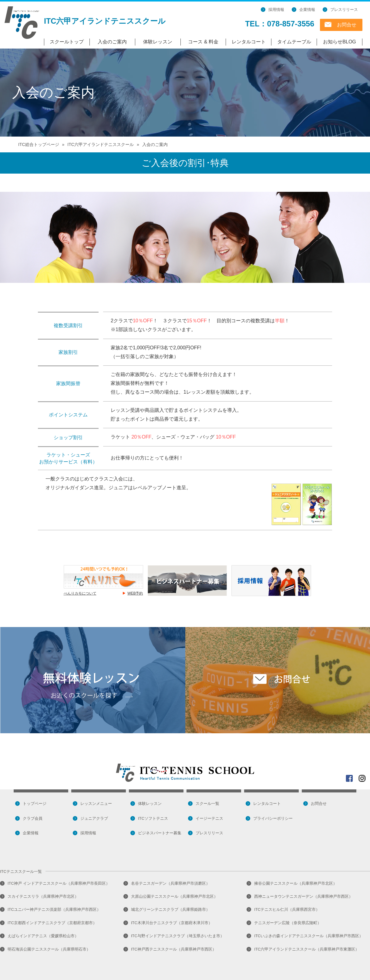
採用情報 (276, 10)
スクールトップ (67, 42)
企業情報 (307, 10)
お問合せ (347, 25)
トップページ (35, 804)
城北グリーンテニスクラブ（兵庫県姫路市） (170, 909)
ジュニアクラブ (94, 818)
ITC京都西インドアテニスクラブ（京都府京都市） (52, 923)
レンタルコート (249, 42)
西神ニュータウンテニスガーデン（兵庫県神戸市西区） (303, 896)
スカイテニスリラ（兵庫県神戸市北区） (43, 896)
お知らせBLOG (339, 42)
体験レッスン (158, 42)
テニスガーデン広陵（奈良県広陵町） (288, 923)
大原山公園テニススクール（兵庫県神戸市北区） (174, 896)
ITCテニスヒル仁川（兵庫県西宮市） (287, 909)
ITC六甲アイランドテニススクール (105, 21)
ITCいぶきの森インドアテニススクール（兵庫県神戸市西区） (309, 936)
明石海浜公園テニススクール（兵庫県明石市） (49, 949)
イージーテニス (209, 818)
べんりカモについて (80, 593)
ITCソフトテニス (153, 818)
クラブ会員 (33, 818)
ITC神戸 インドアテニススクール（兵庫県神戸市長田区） (59, 883)
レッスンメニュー (96, 804)
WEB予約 (135, 593)
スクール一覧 (207, 804)
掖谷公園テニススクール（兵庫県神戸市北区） (296, 883)
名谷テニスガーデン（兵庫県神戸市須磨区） (170, 883)
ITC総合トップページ (39, 144)
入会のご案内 (112, 42)
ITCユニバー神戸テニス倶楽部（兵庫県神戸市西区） (54, 909)
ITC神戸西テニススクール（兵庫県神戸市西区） (174, 949)
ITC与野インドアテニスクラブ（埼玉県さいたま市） (178, 936)
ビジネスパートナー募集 (160, 833)
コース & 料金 (203, 42)
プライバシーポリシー (273, 818)
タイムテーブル (294, 42)
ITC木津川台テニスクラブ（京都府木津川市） (172, 923)
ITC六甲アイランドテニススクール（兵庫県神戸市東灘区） (307, 949)
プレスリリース (344, 10)
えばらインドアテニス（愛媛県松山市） (43, 936)
